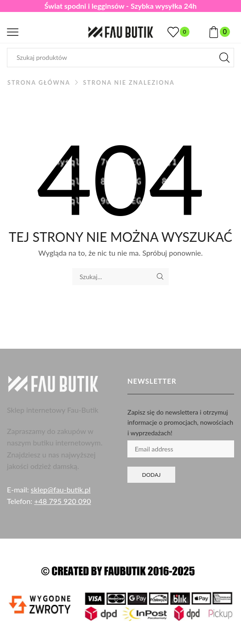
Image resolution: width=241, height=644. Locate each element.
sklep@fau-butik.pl (61, 489)
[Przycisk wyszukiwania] (224, 58)
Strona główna (39, 83)
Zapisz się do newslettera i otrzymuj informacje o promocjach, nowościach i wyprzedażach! (180, 422)
